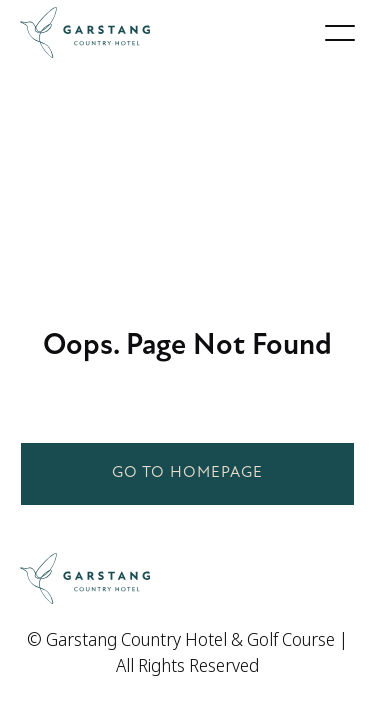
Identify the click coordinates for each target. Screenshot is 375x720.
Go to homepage (187, 473)
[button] (340, 33)
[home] (85, 32)
